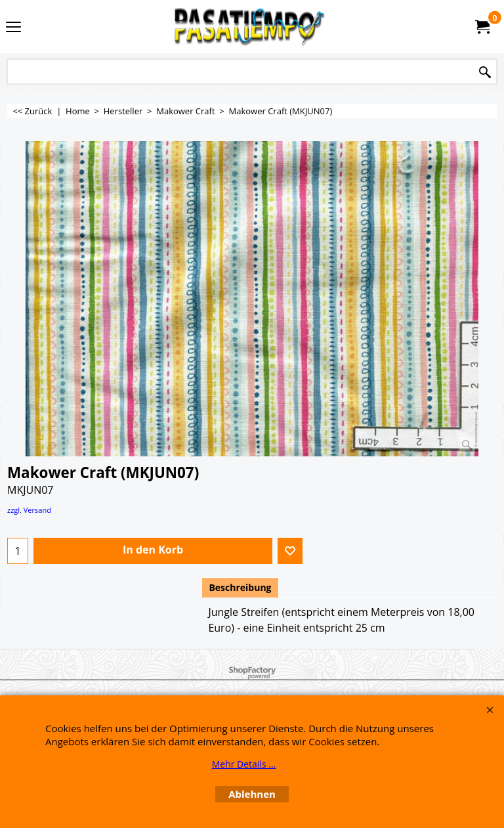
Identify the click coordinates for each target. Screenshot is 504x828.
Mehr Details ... (244, 764)
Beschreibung (240, 587)
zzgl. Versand (29, 510)
